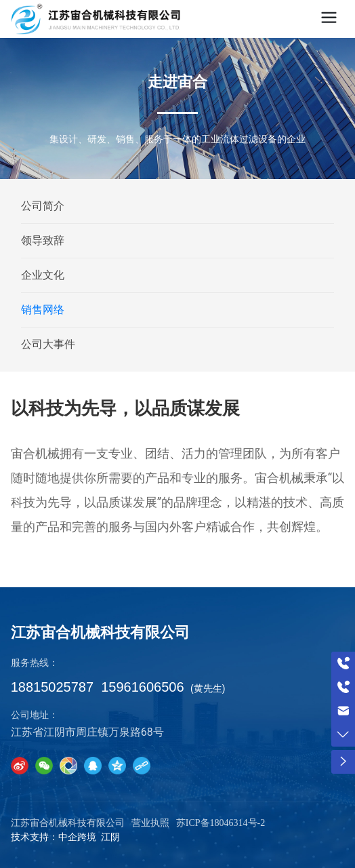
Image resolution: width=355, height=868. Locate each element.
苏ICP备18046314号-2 (221, 823)
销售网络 (43, 310)
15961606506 (142, 687)
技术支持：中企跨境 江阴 (65, 837)
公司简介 (43, 206)
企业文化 (43, 275)
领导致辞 (43, 240)
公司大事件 (48, 344)
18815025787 (52, 687)
